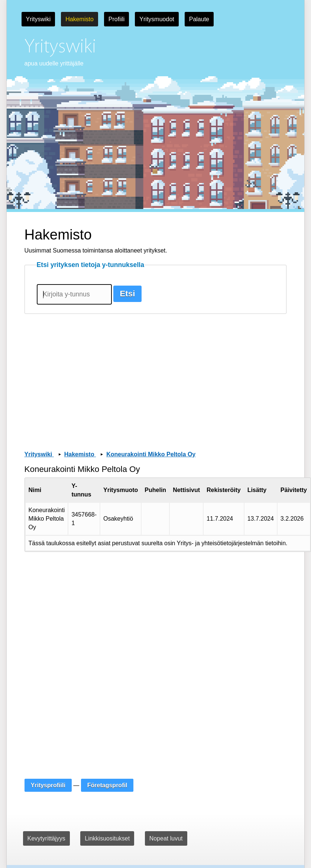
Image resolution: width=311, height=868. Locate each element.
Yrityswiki (38, 19)
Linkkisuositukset (107, 838)
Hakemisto (80, 19)
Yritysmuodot (157, 19)
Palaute (199, 19)
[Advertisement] (151, 372)
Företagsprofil (107, 785)
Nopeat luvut (166, 838)
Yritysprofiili (48, 785)
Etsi (127, 294)
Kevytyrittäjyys (46, 838)
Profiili (117, 19)
